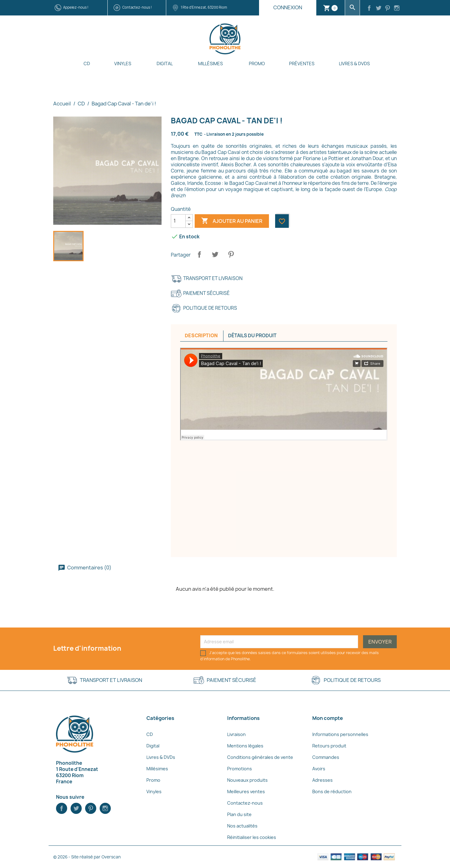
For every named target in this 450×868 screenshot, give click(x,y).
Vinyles (123, 64)
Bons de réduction (332, 791)
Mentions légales (245, 746)
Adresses (322, 780)
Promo (257, 64)
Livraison (236, 734)
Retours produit (329, 746)
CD (87, 64)
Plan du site (239, 814)
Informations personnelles (340, 734)
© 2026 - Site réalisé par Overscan (87, 857)
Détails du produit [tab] (252, 336)
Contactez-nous (245, 803)
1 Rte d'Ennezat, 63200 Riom (204, 7)
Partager (199, 254)
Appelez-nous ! (76, 7)
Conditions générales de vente (260, 757)
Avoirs (319, 769)
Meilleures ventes (246, 791)
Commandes (326, 757)
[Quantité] (178, 221)
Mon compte (328, 718)
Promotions (240, 769)
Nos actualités (242, 826)
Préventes (302, 64)
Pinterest (231, 254)
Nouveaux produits (247, 780)
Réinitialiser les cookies (252, 837)
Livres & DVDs (354, 64)
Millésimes (210, 64)
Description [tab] (201, 336)
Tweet (215, 254)
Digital (165, 64)
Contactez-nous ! (137, 7)
